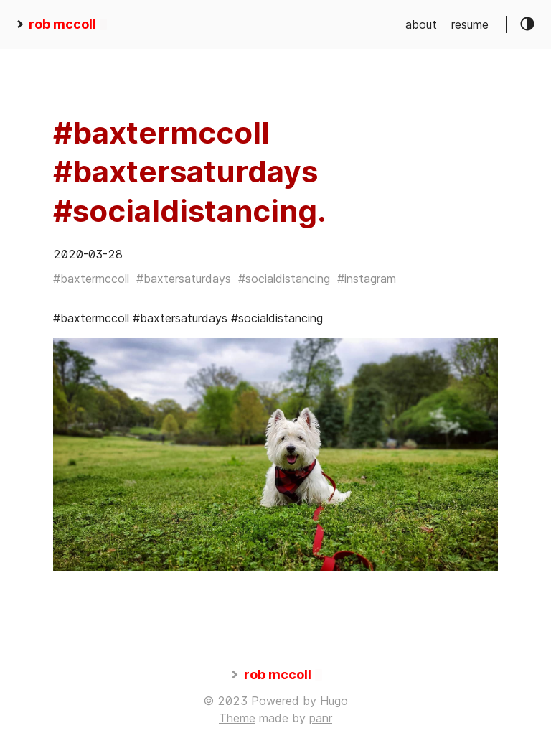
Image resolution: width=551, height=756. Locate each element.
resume (470, 24)
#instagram (367, 279)
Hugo (334, 701)
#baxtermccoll (91, 279)
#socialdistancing (284, 279)
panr (321, 718)
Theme (237, 718)
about (421, 24)
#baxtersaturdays (184, 279)
